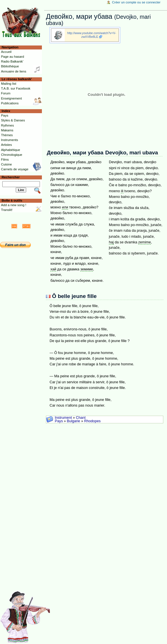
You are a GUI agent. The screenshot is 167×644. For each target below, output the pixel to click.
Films (5, 160)
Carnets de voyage (15, 169)
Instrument (63, 418)
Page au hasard (12, 57)
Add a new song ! (14, 205)
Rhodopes (92, 421)
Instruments (9, 140)
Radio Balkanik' (12, 61)
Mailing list (8, 84)
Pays (59, 421)
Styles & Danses (13, 120)
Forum (6, 93)
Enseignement (11, 98)
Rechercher (11, 177)
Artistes (6, 145)
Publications (10, 103)
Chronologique (12, 155)
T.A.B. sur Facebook (16, 88)
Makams (7, 130)
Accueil (6, 52)
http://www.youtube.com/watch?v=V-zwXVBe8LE (92, 35)
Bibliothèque (10, 66)
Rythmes (7, 125)
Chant (81, 418)
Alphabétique (10, 150)
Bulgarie (74, 421)
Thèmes (7, 135)
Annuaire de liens (14, 71)
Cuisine (6, 164)
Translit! (7, 210)
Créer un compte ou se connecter (136, 2)
